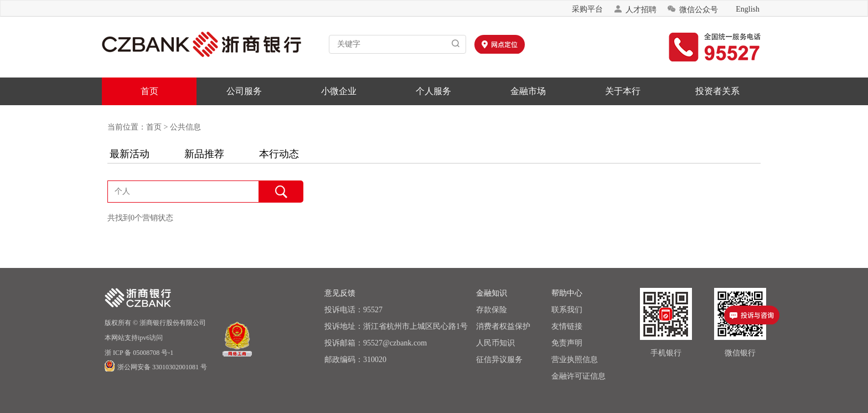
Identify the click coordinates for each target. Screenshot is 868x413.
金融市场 (528, 91)
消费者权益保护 (503, 326)
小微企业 (339, 91)
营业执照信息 (575, 360)
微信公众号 (693, 9)
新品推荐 (204, 154)
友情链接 (567, 326)
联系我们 (567, 310)
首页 (149, 91)
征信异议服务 (499, 360)
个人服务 (433, 91)
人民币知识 (495, 343)
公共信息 (185, 127)
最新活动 (130, 154)
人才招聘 (635, 9)
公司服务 (244, 91)
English (748, 9)
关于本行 (623, 91)
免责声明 (567, 343)
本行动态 (279, 154)
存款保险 (492, 310)
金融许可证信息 (578, 376)
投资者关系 (717, 91)
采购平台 (587, 9)
